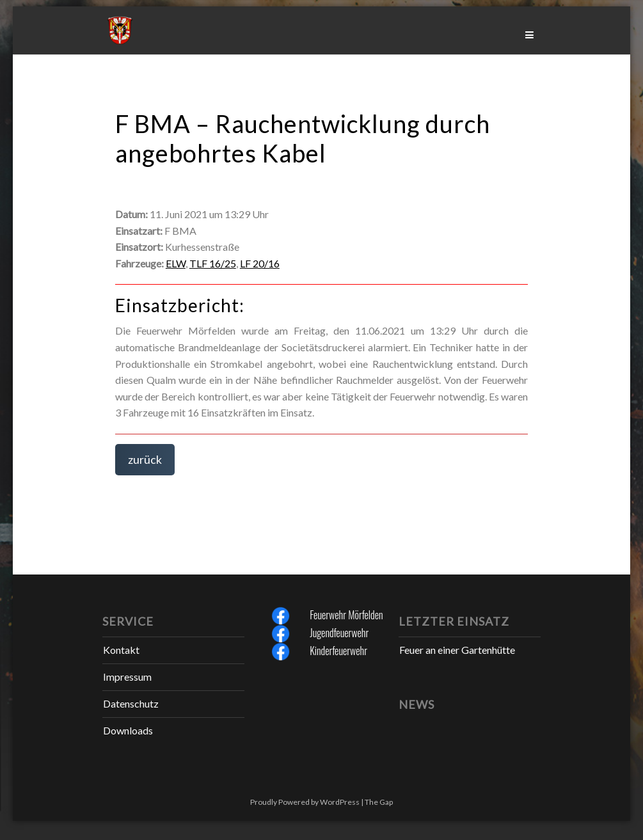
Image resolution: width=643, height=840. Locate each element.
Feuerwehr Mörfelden (346, 615)
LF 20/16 (260, 263)
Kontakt (121, 650)
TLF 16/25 (213, 263)
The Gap (379, 802)
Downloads (128, 730)
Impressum (127, 677)
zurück (145, 459)
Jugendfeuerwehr (339, 633)
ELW (176, 263)
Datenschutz (131, 703)
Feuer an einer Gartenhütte (457, 650)
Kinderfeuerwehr (338, 651)
